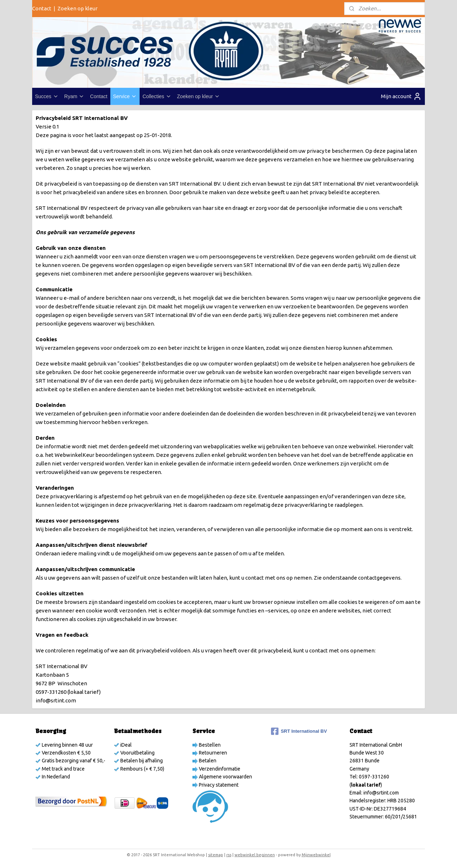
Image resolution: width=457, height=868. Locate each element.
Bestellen (209, 745)
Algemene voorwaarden (225, 777)
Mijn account (401, 96)
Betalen (207, 761)
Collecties (157, 96)
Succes (47, 96)
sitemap (216, 855)
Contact (42, 8)
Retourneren (212, 753)
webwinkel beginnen (255, 855)
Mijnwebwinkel (316, 855)
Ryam (74, 96)
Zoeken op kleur (77, 8)
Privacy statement (218, 785)
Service (125, 96)
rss (229, 855)
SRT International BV (299, 731)
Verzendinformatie (219, 769)
